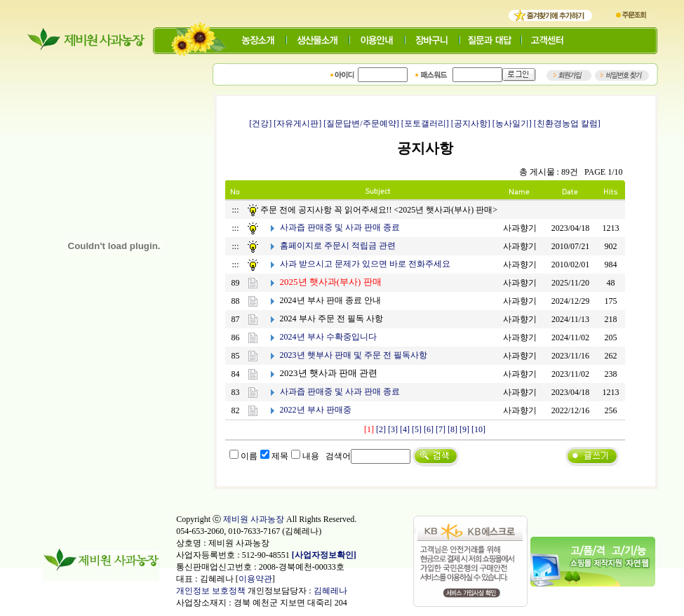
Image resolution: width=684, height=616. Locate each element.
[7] (441, 429)
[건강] (260, 123)
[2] (381, 429)
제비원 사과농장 (254, 519)
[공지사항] (471, 123)
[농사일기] (512, 123)
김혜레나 (330, 591)
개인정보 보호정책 (211, 591)
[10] (478, 429)
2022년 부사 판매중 (316, 410)
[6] (429, 429)
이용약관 (255, 579)
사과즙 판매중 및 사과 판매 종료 (340, 227)
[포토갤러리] (425, 123)
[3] (393, 429)
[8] (452, 429)
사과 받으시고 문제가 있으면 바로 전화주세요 (365, 264)
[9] (464, 429)
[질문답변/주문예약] (361, 123)
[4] (405, 429)
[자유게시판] (297, 123)
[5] (417, 429)
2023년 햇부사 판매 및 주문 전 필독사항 (354, 355)
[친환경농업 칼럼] (567, 123)
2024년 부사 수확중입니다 (328, 337)
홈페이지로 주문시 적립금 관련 (338, 246)
